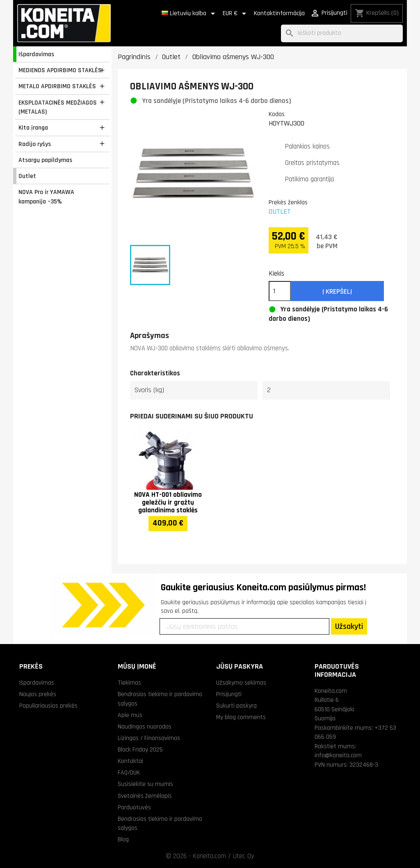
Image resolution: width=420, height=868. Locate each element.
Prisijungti (229, 694)
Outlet (27, 176)
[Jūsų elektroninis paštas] (244, 626)
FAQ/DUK (129, 772)
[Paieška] (342, 33)
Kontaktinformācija (279, 13)
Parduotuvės (134, 807)
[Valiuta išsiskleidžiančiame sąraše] (236, 14)
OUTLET (280, 211)
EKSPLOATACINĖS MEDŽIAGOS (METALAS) (58, 107)
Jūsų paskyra (240, 666)
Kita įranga (33, 128)
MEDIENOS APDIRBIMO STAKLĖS (60, 70)
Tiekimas (129, 683)
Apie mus (130, 715)
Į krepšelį (337, 292)
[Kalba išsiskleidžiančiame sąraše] (190, 14)
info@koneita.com (338, 755)
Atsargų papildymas (45, 160)
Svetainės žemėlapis (145, 796)
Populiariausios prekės (48, 706)
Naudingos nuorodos (145, 726)
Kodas (277, 114)
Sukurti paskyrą (236, 706)
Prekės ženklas (288, 202)
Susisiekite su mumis (145, 784)
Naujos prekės (38, 694)
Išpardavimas (36, 54)
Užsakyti (349, 626)
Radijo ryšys (35, 144)
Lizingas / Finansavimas (149, 738)
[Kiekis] (280, 291)
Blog (123, 839)
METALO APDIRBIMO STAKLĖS (57, 86)
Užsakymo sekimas (241, 683)
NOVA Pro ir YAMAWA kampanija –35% (46, 197)
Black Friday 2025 (140, 749)
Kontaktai (130, 761)
